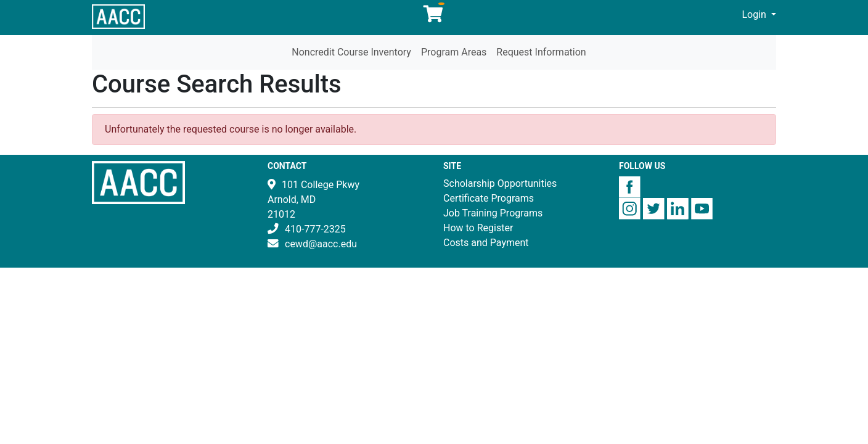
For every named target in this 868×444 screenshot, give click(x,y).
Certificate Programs (489, 198)
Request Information (541, 52)
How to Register (478, 228)
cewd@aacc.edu (321, 244)
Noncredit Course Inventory (351, 52)
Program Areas (454, 52)
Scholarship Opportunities (500, 183)
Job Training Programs (493, 213)
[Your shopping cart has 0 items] (434, 17)
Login (755, 14)
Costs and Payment (486, 243)
